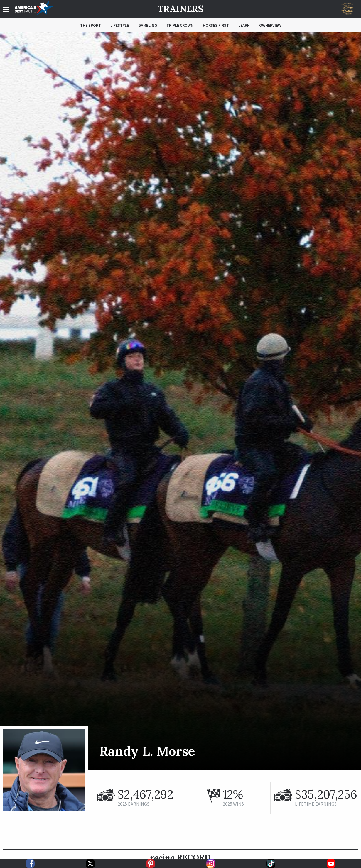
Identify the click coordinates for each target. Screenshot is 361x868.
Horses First (216, 25)
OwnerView (270, 25)
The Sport (91, 25)
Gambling (148, 25)
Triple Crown (180, 25)
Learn (244, 25)
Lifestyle (120, 25)
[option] (180, 401)
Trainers (180, 9)
